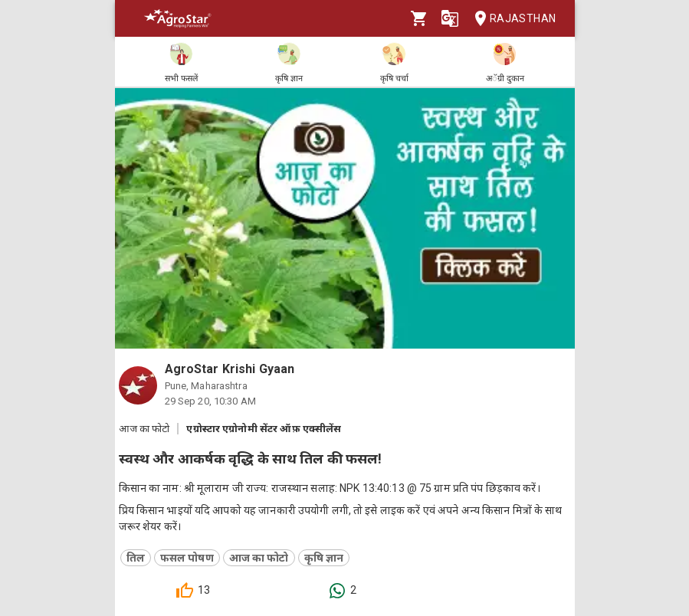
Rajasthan (511, 19)
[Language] (450, 18)
